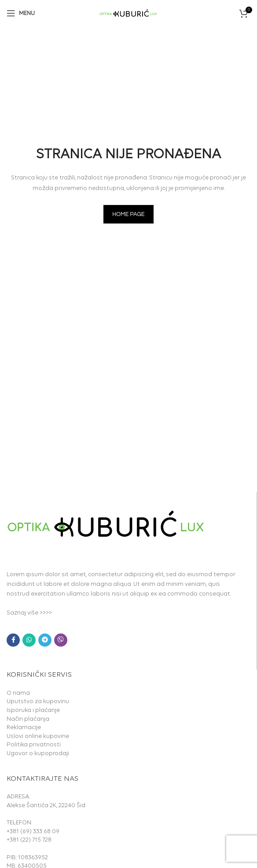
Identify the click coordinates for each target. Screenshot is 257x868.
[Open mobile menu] (21, 13)
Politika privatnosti (34, 745)
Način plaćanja (28, 719)
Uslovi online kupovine (38, 736)
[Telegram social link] (45, 640)
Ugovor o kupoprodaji (38, 754)
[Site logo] (128, 13)
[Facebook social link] (13, 640)
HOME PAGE (128, 214)
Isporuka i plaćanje (33, 710)
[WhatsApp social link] (29, 640)
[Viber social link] (61, 640)
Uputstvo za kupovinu (38, 702)
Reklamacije (24, 728)
